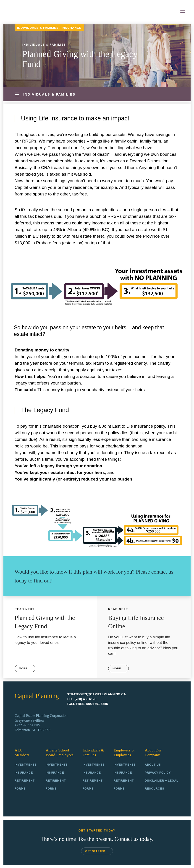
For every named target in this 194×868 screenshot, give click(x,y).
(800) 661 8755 (97, 703)
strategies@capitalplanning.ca (96, 694)
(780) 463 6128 (85, 698)
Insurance (71, 28)
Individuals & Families (38, 28)
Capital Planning (28, 12)
